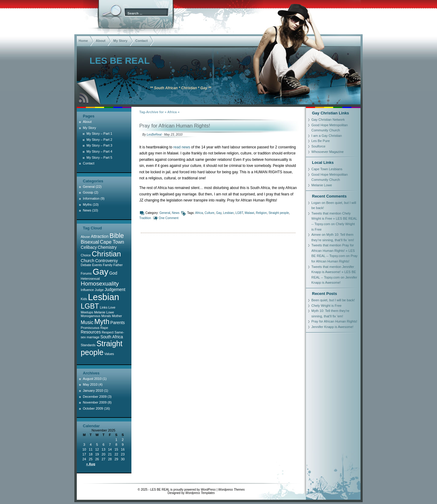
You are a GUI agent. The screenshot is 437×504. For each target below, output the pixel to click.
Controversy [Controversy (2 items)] (107, 261)
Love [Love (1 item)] (112, 307)
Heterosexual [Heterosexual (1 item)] (90, 279)
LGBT (239, 213)
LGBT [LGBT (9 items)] (90, 306)
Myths (87, 205)
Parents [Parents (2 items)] (118, 323)
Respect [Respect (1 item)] (108, 332)
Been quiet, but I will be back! (333, 300)
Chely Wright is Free (326, 306)
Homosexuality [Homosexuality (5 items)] (100, 284)
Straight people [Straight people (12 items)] (102, 348)
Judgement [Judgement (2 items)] (115, 289)
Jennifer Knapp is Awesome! (332, 327)
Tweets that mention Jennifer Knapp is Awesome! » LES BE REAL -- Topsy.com (334, 272)
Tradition (145, 218)
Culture (209, 213)
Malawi (249, 213)
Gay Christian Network (328, 120)
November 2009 (95, 402)
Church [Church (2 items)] (88, 261)
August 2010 (92, 379)
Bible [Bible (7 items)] (117, 236)
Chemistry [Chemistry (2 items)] (107, 247)
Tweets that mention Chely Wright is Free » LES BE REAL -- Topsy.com (334, 219)
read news (182, 147)
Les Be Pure (321, 141)
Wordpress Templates (200, 493)
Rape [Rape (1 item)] (104, 328)
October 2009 (93, 408)
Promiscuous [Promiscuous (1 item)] (90, 328)
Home (83, 41)
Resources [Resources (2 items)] (91, 332)
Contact (142, 41)
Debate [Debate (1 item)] (86, 265)
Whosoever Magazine (327, 152)
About (101, 41)
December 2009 (95, 397)
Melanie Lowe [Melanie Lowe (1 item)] (104, 312)
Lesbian (228, 213)
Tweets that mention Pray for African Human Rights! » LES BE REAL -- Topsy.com (333, 250)
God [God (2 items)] (113, 273)
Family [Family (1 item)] (108, 265)
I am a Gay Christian (327, 136)
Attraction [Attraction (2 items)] (100, 236)
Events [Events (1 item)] (97, 265)
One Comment (169, 218)
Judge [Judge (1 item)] (99, 290)
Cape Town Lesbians (327, 169)
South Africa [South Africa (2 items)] (112, 337)
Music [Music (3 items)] (87, 322)
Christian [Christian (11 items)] (106, 254)
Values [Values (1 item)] (109, 354)
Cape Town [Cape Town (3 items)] (112, 242)
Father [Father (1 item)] (118, 265)
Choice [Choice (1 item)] (86, 255)
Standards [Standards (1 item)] (88, 345)
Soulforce (318, 146)
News (176, 213)
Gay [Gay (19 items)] (100, 272)
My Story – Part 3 (99, 145)
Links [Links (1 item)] (104, 307)
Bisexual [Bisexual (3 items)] (90, 242)
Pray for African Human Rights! (175, 126)
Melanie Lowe (322, 185)
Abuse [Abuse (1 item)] (85, 237)
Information (91, 198)
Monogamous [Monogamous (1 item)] (91, 316)
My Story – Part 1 (99, 134)
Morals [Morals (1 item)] (106, 316)
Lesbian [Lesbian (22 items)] (104, 297)
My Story (120, 41)
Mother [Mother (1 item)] (117, 316)
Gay (219, 213)
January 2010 (93, 391)
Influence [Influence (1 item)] (87, 290)
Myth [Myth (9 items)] (102, 322)
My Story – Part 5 (99, 157)
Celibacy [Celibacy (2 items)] (89, 247)
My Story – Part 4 (99, 151)
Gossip (88, 192)
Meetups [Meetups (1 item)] (87, 312)
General (165, 213)
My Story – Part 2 (99, 140)
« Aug (91, 464)
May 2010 (90, 384)
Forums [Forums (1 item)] (86, 273)
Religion (261, 213)
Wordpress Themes (231, 490)
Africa (199, 213)
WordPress (208, 490)
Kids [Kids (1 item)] (84, 299)
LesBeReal (154, 135)
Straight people (279, 213)
